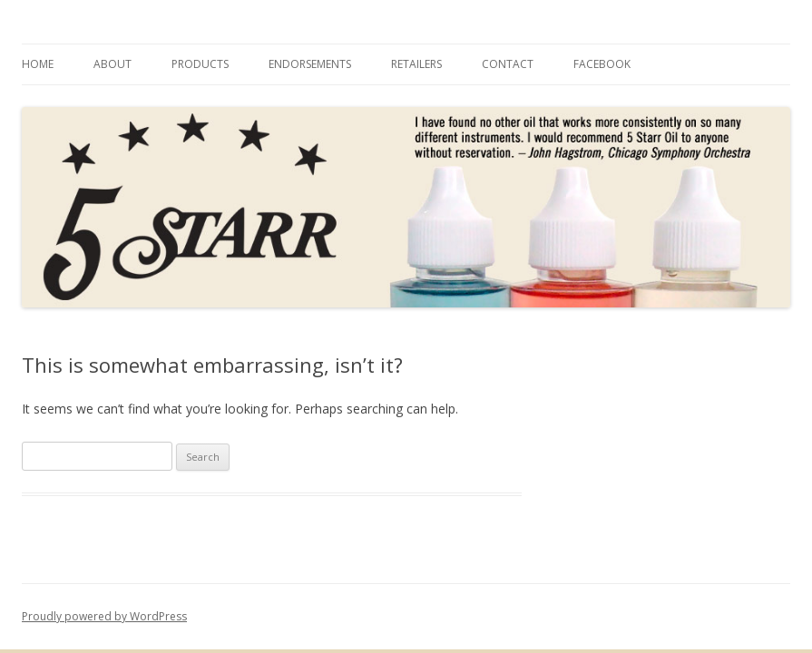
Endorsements (310, 64)
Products (200, 64)
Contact (508, 64)
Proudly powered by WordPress (104, 616)
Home (38, 64)
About (113, 64)
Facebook (602, 64)
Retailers (416, 64)
